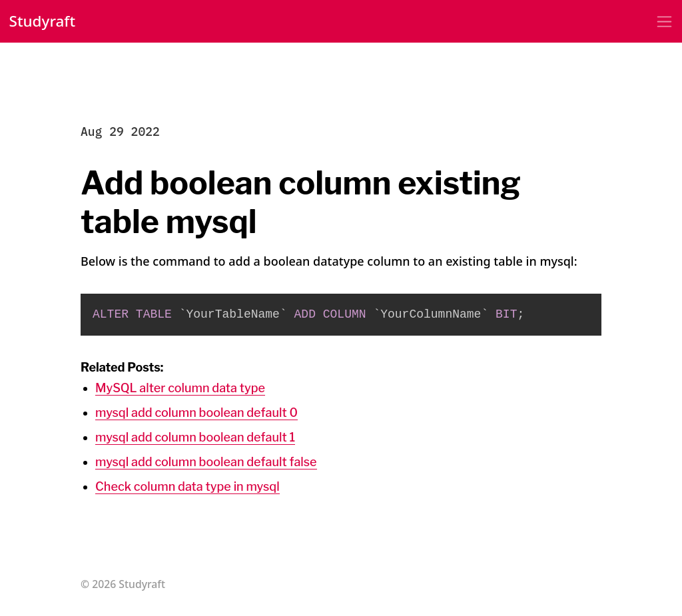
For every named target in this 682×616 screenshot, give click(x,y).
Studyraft (43, 21)
